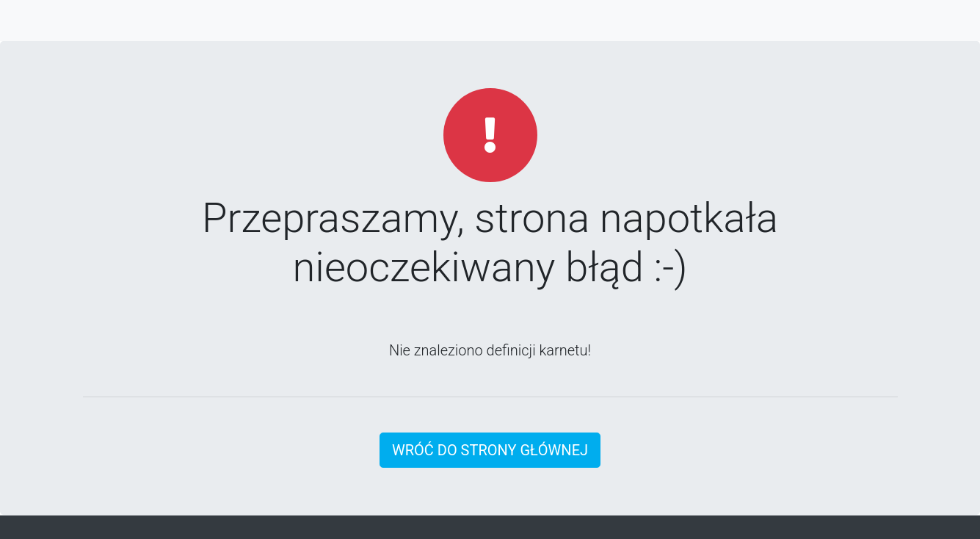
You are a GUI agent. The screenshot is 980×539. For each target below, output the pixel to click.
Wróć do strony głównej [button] (490, 450)
